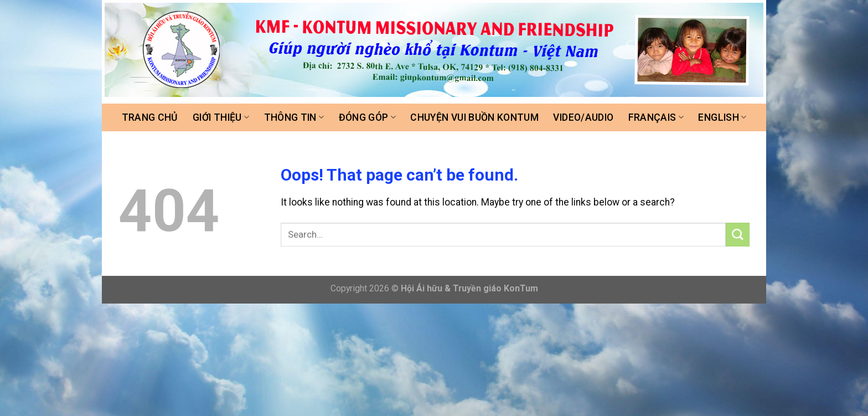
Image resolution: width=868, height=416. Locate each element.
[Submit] (738, 235)
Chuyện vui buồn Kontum (474, 117)
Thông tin (294, 117)
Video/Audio (583, 117)
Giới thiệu (221, 117)
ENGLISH (722, 117)
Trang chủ (150, 117)
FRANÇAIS (656, 117)
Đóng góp (367, 117)
